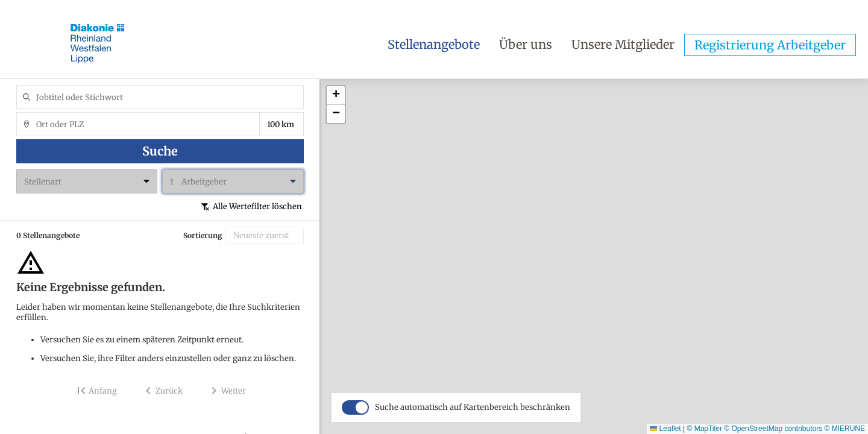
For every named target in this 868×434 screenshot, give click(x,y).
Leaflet (665, 429)
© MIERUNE (844, 429)
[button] (336, 96)
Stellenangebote (434, 44)
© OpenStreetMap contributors (773, 429)
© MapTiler (704, 429)
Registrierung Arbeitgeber (770, 45)
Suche (160, 151)
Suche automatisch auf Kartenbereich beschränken (473, 424)
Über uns (526, 44)
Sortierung (203, 235)
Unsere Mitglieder (623, 44)
